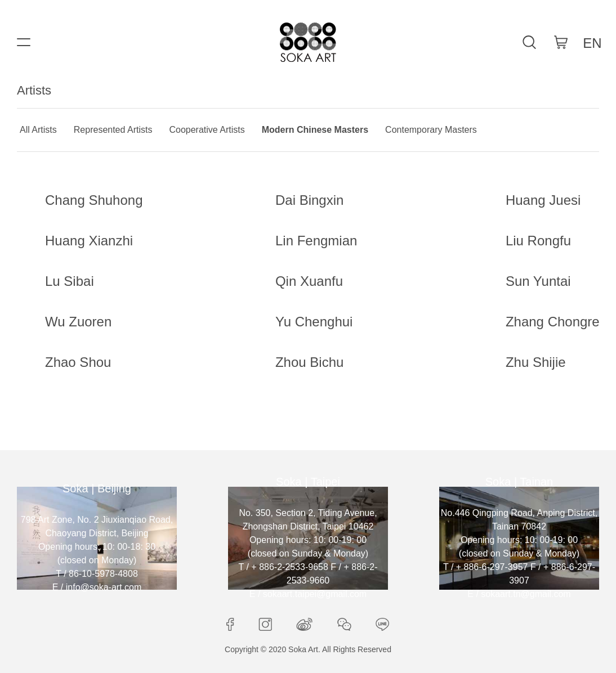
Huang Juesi (543, 200)
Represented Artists (113, 130)
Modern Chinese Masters (315, 130)
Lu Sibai (70, 281)
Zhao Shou (78, 362)
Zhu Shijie (536, 362)
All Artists (38, 130)
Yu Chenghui (314, 322)
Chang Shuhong (94, 200)
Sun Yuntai (538, 281)
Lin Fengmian (316, 241)
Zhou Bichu (309, 362)
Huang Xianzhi (89, 241)
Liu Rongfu (538, 241)
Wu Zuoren (78, 322)
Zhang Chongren (556, 322)
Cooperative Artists (207, 130)
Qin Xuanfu (309, 281)
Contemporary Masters (431, 130)
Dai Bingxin (309, 200)
